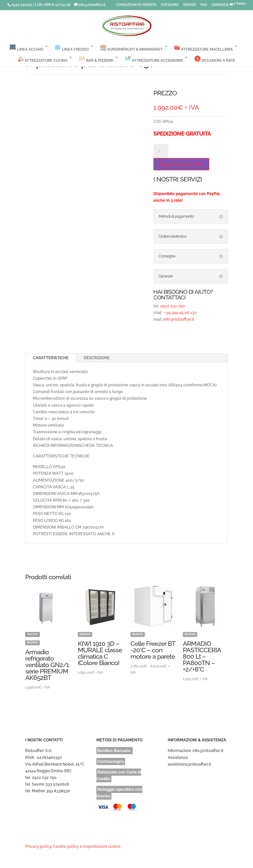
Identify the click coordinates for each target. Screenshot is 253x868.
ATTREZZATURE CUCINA (42, 59)
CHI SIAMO (170, 5)
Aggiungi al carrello (181, 164)
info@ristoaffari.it (179, 319)
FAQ (204, 5)
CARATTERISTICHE (51, 358)
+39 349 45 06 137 (180, 313)
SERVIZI (190, 5)
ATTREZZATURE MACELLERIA (203, 48)
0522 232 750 (172, 306)
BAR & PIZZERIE (96, 59)
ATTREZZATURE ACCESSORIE (154, 59)
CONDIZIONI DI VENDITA (136, 5)
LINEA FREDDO (72, 48)
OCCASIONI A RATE (215, 59)
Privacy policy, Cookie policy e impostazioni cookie (73, 846)
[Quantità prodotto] (161, 151)
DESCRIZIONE (97, 358)
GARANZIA (220, 5)
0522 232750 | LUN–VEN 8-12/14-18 (41, 5)
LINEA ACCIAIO (26, 48)
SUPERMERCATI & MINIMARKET (131, 48)
